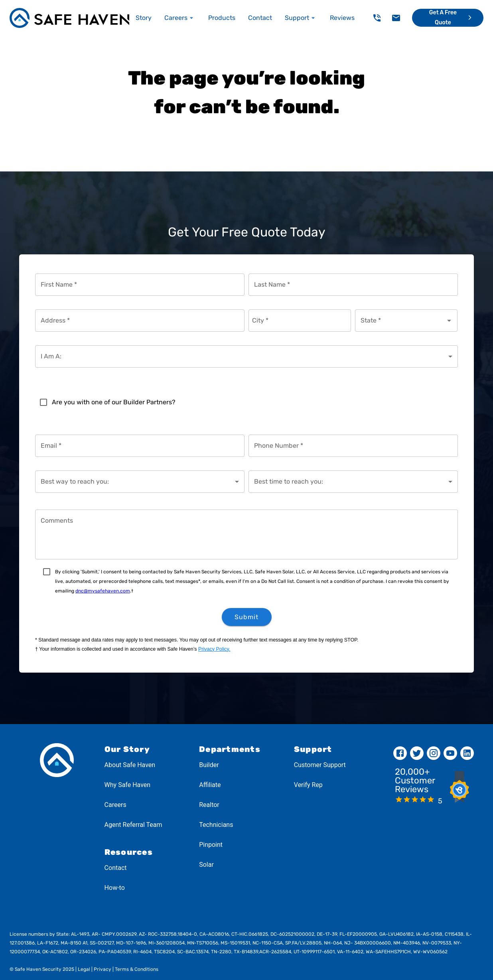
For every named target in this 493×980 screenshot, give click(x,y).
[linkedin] (467, 753)
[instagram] (434, 753)
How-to (115, 888)
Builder (209, 765)
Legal (83, 969)
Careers (115, 805)
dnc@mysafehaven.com (103, 591)
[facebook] (400, 753)
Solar (206, 865)
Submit (247, 617)
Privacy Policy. (214, 649)
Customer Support (320, 765)
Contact (116, 868)
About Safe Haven (130, 765)
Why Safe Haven (128, 785)
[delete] (377, 18)
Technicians (216, 825)
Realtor (209, 805)
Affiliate (210, 785)
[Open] (449, 321)
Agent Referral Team (133, 825)
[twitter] (417, 753)
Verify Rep (308, 785)
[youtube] (450, 753)
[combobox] (400, 321)
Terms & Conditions (136, 969)
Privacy (102, 969)
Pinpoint (211, 845)
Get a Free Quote (452, 18)
